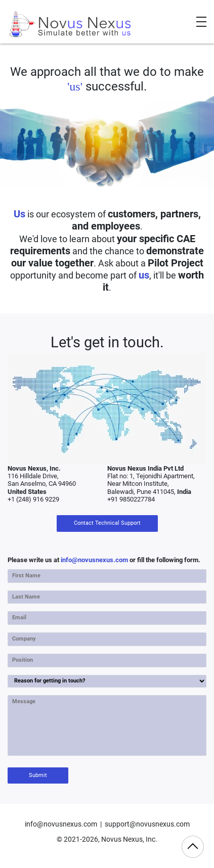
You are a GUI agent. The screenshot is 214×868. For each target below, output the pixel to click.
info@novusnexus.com (94, 560)
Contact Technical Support (107, 523)
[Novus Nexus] (71, 24)
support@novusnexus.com (147, 824)
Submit (38, 775)
